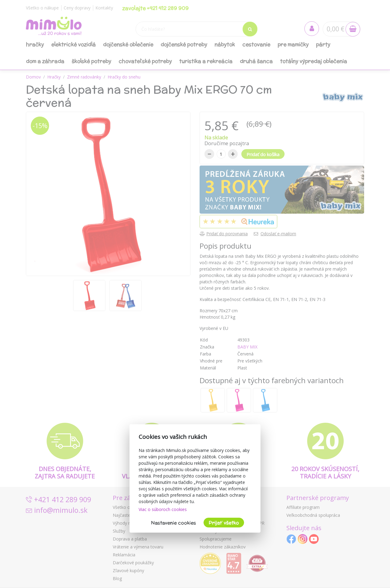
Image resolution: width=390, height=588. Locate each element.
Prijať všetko (224, 523)
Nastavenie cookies (174, 523)
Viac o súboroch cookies (163, 509)
